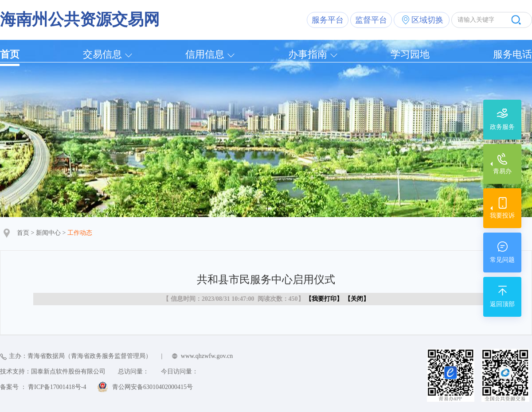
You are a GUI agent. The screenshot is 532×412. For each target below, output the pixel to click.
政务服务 (502, 127)
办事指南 (308, 54)
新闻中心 (48, 233)
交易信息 (102, 54)
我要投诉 (502, 216)
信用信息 (205, 54)
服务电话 (512, 54)
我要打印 (324, 299)
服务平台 (328, 20)
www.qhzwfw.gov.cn (207, 356)
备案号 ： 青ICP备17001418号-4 (43, 387)
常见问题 (502, 260)
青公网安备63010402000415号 (153, 387)
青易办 (502, 171)
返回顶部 (502, 304)
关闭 (357, 299)
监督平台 (371, 20)
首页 (10, 54)
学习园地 (410, 54)
